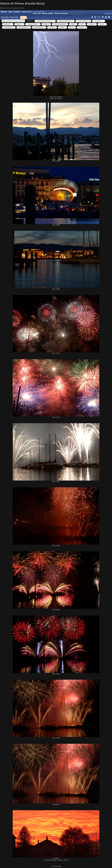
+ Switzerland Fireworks (45, 21)
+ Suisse (92, 24)
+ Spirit (102, 24)
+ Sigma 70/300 (33, 24)
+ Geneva (8, 24)
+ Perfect (82, 27)
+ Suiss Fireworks (60, 24)
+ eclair (62, 27)
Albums (4, 12)
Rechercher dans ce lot (15, 21)
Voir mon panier (39, 12)
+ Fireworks (99, 21)
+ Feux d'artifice (83, 21)
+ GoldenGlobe (39, 27)
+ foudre (52, 27)
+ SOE (73, 24)
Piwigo (59, 866)
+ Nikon (19, 24)
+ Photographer (24, 27)
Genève (23, 18)
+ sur (82, 24)
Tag (12, 17)
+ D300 (46, 24)
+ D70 (72, 27)
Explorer (17, 12)
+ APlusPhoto (9, 27)
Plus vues (37, 13)
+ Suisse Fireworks (66, 21)
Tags (10, 12)
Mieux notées (48, 13)
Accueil (5, 17)
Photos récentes (61, 13)
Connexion (108, 14)
